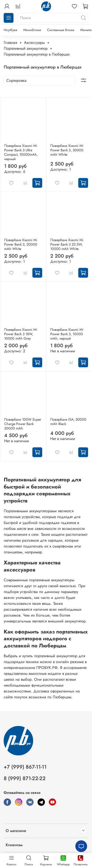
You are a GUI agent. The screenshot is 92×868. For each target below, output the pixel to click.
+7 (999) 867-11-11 (25, 767)
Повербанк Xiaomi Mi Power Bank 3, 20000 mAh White (21, 244)
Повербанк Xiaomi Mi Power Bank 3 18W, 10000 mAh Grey (21, 334)
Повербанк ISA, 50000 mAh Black (68, 422)
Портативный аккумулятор (26, 48)
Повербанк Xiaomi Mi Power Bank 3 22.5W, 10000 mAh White (67, 244)
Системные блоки (61, 30)
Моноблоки (32, 30)
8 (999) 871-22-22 (25, 778)
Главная (10, 42)
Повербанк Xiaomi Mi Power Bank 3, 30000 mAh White (67, 150)
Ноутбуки (11, 30)
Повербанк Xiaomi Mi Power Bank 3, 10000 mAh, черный (67, 334)
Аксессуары (34, 42)
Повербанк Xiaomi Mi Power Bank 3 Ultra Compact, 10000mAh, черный (21, 152)
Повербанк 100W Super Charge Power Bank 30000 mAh (23, 424)
